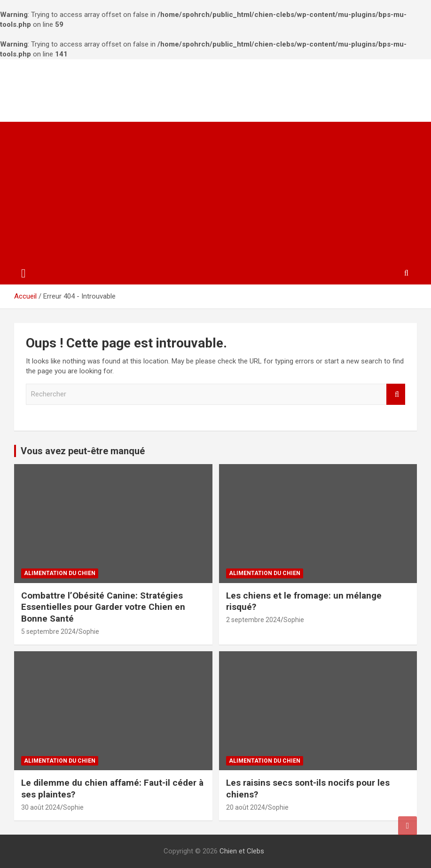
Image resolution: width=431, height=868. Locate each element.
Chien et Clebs (74, 85)
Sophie (89, 631)
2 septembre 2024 (253, 620)
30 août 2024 (41, 807)
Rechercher (396, 394)
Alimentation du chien (60, 573)
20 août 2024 (246, 807)
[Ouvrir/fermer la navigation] (24, 274)
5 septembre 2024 (48, 631)
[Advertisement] (215, 192)
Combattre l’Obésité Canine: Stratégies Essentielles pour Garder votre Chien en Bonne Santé (103, 607)
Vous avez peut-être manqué (83, 451)
